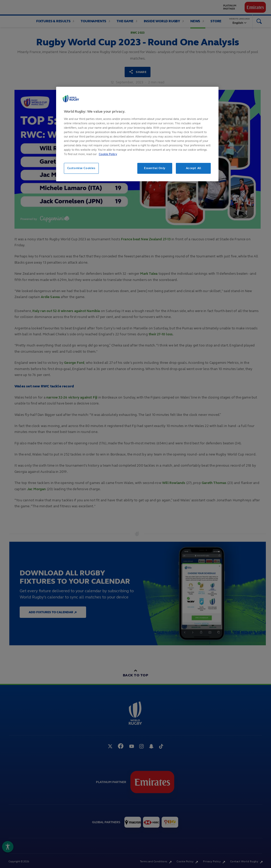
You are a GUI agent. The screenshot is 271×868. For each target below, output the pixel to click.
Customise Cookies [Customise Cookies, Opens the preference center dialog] (81, 168)
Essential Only (155, 168)
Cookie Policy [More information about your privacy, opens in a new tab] (108, 154)
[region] (137, 134)
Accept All (194, 168)
